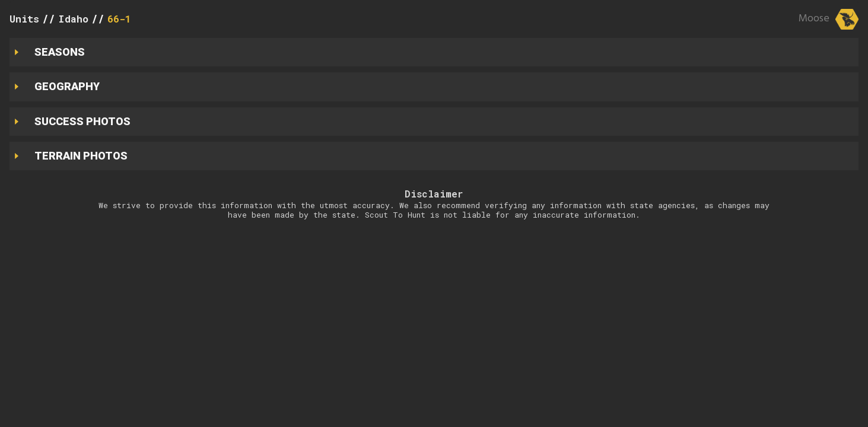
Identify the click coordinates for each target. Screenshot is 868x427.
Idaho (73, 19)
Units (24, 19)
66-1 (119, 19)
